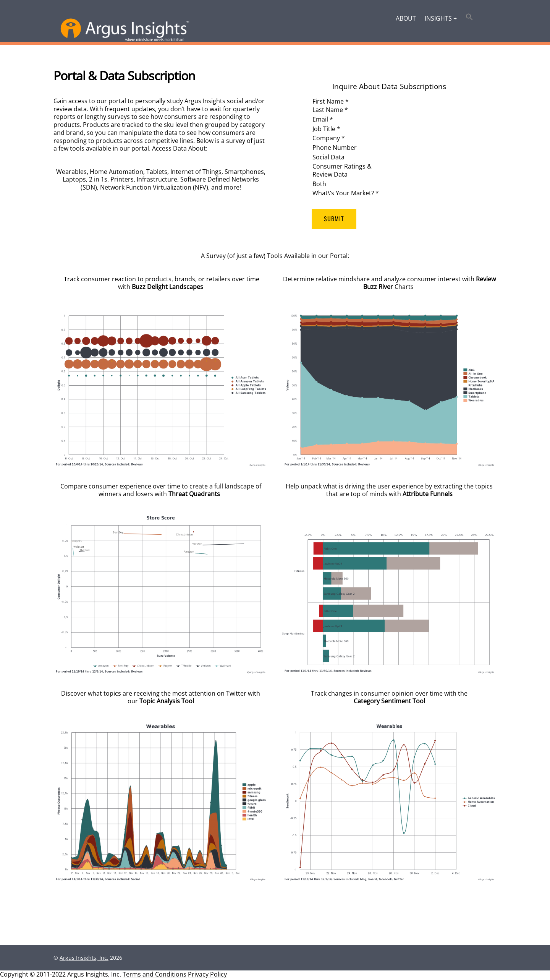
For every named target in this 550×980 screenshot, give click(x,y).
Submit (334, 219)
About (406, 18)
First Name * (331, 101)
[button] (470, 18)
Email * (323, 119)
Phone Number (335, 148)
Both (319, 184)
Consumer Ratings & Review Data (342, 171)
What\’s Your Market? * (346, 194)
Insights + (441, 18)
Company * (329, 138)
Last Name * (330, 110)
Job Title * (326, 129)
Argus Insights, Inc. (84, 959)
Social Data (328, 157)
